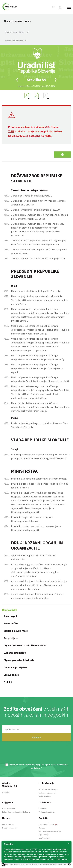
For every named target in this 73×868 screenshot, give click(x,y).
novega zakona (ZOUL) (28, 849)
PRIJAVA (37, 737)
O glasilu (6, 792)
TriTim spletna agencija (41, 864)
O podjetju (43, 824)
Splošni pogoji (44, 838)
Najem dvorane (45, 796)
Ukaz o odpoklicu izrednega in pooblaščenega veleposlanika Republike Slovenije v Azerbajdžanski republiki (37, 368)
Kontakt (42, 828)
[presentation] (36, 754)
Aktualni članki (8, 824)
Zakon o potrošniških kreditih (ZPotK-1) (32, 196)
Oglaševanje (44, 835)
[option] (36, 80)
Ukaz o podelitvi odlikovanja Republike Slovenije (36, 291)
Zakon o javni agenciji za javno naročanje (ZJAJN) (36, 210)
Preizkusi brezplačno (47, 812)
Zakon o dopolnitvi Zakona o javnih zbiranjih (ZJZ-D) (38, 258)
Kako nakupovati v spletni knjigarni (16, 812)
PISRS (48, 136)
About (53, 824)
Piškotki (21, 864)
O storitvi (43, 809)
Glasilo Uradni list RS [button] (16, 32)
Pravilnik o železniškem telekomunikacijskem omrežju (39, 479)
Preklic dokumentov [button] (16, 41)
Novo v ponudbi (8, 809)
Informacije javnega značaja (50, 831)
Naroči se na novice (10, 828)
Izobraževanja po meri (47, 793)
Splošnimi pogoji (33, 765)
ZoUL (11, 131)
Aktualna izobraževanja (48, 789)
